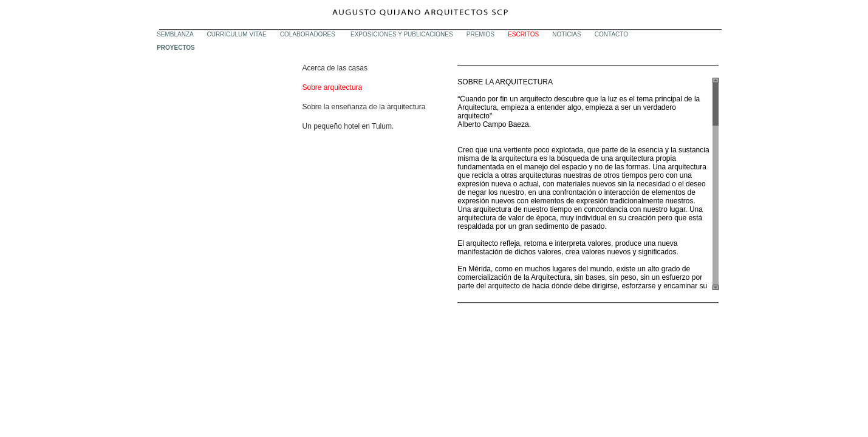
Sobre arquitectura (333, 87)
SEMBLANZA (175, 34)
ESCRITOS (523, 34)
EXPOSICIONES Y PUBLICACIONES (402, 34)
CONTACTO (611, 34)
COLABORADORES (309, 34)
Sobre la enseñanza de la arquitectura (364, 107)
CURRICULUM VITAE (236, 34)
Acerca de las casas (335, 68)
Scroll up (716, 80)
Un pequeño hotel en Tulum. (348, 126)
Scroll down (716, 287)
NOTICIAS (566, 34)
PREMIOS (480, 34)
